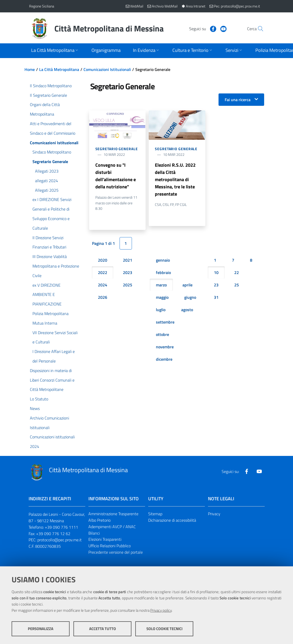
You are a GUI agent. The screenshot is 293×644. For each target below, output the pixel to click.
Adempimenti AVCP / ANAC (112, 527)
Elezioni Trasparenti (105, 539)
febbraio (163, 272)
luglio (161, 310)
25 (237, 285)
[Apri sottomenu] (55, 51)
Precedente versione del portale (116, 552)
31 (216, 297)
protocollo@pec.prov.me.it (60, 540)
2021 (128, 260)
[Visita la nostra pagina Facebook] (202, 28)
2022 (103, 272)
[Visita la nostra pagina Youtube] (212, 28)
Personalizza (41, 629)
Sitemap (155, 514)
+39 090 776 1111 (61, 527)
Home (30, 69)
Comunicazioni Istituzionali (107, 69)
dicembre (164, 359)
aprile (187, 285)
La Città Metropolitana (59, 69)
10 (216, 272)
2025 (128, 285)
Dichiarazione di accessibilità (172, 520)
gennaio (163, 260)
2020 (103, 260)
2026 (103, 297)
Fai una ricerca (238, 100)
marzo (161, 285)
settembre (165, 322)
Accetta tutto (103, 629)
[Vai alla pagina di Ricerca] (258, 29)
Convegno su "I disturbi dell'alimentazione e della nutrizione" (116, 176)
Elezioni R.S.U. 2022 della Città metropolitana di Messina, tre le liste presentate (175, 179)
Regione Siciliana (42, 6)
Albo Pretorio (99, 520)
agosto (187, 310)
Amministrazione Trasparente (113, 514)
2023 (128, 272)
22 (237, 272)
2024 (103, 285)
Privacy (214, 514)
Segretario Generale (117, 149)
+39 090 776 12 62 (53, 534)
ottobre (162, 334)
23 (216, 285)
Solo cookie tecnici (164, 629)
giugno (190, 297)
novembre (165, 347)
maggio (162, 297)
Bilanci (94, 533)
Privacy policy (161, 610)
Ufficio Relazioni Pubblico (110, 546)
